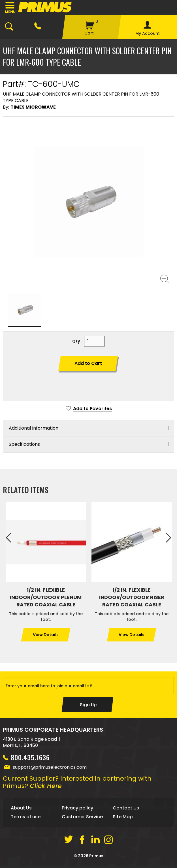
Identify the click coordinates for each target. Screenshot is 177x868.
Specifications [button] (24, 444)
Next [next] (169, 538)
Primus (96, 858)
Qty (76, 341)
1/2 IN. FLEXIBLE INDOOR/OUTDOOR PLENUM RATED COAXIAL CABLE (46, 597)
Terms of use (26, 819)
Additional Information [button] (34, 428)
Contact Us (126, 810)
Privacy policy (77, 810)
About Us (21, 810)
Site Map (123, 819)
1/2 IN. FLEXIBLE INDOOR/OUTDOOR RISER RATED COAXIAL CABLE (132, 597)
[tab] (88, 428)
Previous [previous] (8, 538)
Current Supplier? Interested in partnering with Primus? (77, 784)
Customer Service (82, 819)
